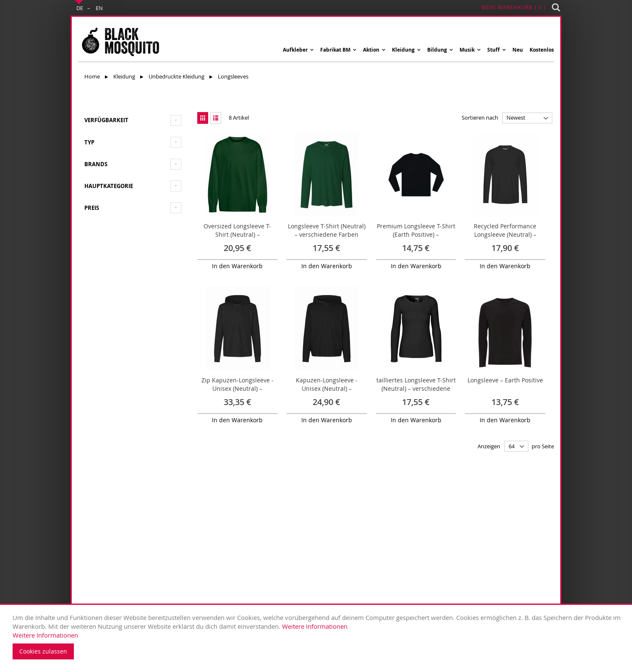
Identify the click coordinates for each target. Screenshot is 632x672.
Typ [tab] (89, 142)
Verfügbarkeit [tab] (106, 120)
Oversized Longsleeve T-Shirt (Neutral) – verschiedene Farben (237, 234)
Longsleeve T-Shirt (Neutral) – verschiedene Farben (327, 230)
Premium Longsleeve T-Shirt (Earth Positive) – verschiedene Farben (416, 234)
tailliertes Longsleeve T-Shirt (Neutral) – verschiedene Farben (416, 388)
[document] (318, 636)
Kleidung (125, 76)
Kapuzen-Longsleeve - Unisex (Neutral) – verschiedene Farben (327, 388)
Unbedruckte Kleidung (177, 76)
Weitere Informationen (315, 626)
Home (93, 76)
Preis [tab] (92, 208)
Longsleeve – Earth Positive (505, 380)
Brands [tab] (96, 164)
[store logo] (120, 41)
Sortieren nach (480, 118)
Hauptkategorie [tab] (109, 186)
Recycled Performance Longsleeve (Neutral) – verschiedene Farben (505, 234)
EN (99, 8)
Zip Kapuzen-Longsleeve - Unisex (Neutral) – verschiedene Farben (238, 388)
